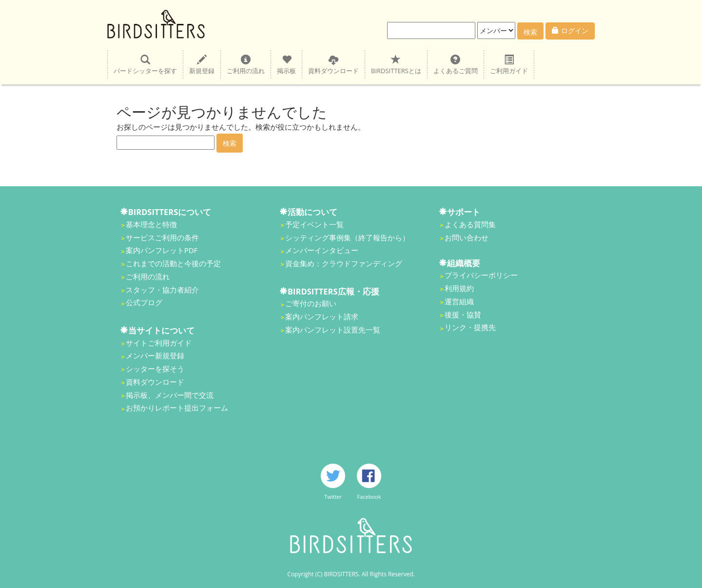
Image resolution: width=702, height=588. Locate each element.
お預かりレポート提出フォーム (177, 408)
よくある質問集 (470, 224)
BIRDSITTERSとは (396, 65)
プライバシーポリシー (481, 275)
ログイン (570, 30)
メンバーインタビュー (322, 250)
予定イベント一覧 (314, 224)
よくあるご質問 (456, 65)
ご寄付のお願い (311, 303)
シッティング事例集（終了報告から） (347, 237)
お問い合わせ (467, 237)
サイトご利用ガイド (159, 343)
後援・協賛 (463, 314)
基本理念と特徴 (151, 224)
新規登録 (202, 65)
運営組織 (459, 301)
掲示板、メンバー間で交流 (170, 395)
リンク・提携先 (470, 327)
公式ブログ (144, 302)
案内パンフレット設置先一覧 (333, 330)
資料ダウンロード (333, 65)
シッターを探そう (155, 369)
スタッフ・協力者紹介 (162, 290)
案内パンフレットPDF (162, 250)
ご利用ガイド (509, 65)
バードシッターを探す (145, 65)
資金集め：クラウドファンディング (344, 263)
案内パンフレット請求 (322, 316)
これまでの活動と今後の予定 (173, 263)
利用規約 (459, 288)
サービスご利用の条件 (162, 237)
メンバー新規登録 (155, 355)
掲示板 (286, 65)
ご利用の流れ (246, 65)
